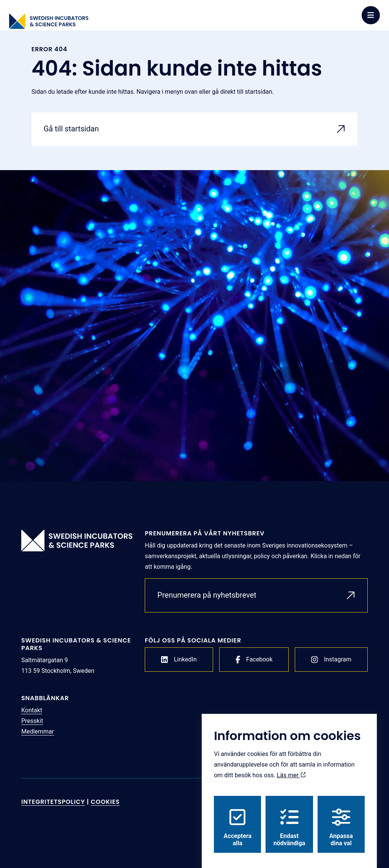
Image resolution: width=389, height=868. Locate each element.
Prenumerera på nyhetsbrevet (207, 595)
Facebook (254, 660)
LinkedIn (179, 660)
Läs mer (291, 768)
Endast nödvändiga (289, 820)
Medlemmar (38, 731)
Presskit (32, 721)
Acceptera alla (238, 820)
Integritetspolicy (53, 802)
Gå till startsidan (71, 129)
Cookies (105, 802)
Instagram (331, 660)
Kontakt (32, 710)
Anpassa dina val (341, 820)
